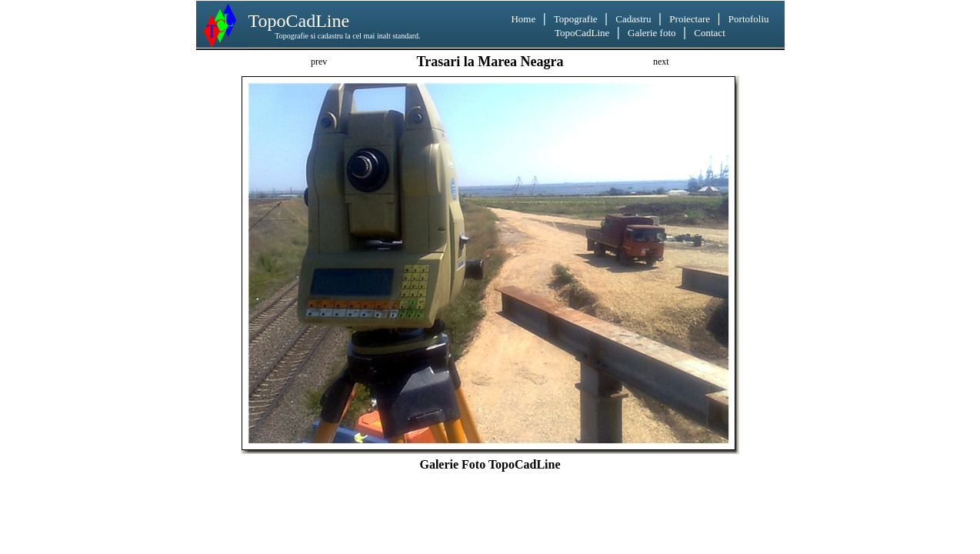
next (661, 62)
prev (319, 62)
